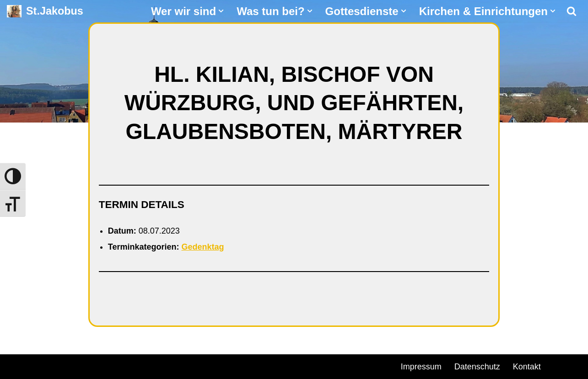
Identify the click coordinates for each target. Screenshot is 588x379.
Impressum (421, 367)
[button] (221, 11)
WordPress (111, 365)
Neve (16, 365)
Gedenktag (202, 247)
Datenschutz (477, 367)
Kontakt (527, 367)
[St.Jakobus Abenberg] (45, 11)
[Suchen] (572, 11)
